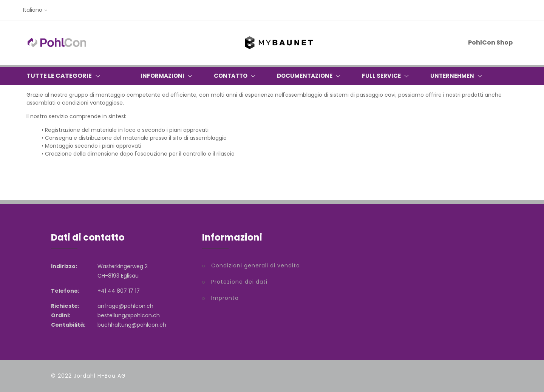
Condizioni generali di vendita (256, 265)
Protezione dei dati (239, 282)
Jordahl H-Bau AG (100, 376)
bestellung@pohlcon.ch (129, 315)
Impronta (225, 298)
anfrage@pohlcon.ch (125, 306)
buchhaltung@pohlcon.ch (132, 325)
